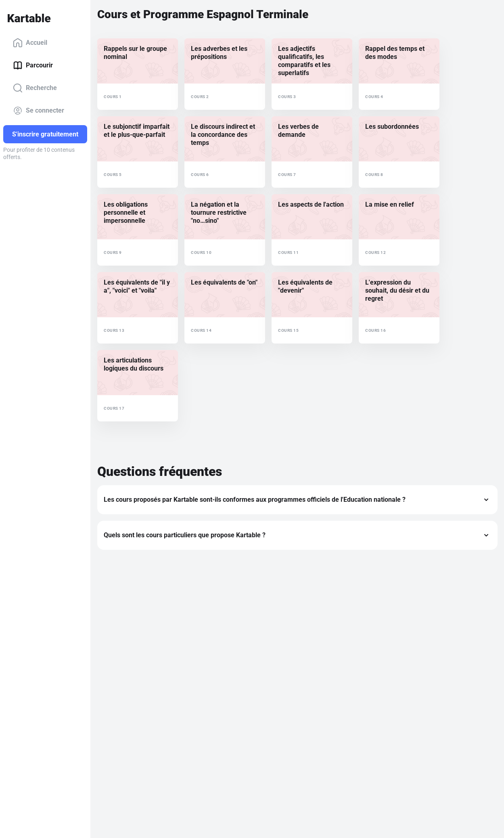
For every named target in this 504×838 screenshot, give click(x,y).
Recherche (35, 88)
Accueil (30, 43)
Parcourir (33, 65)
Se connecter (39, 111)
